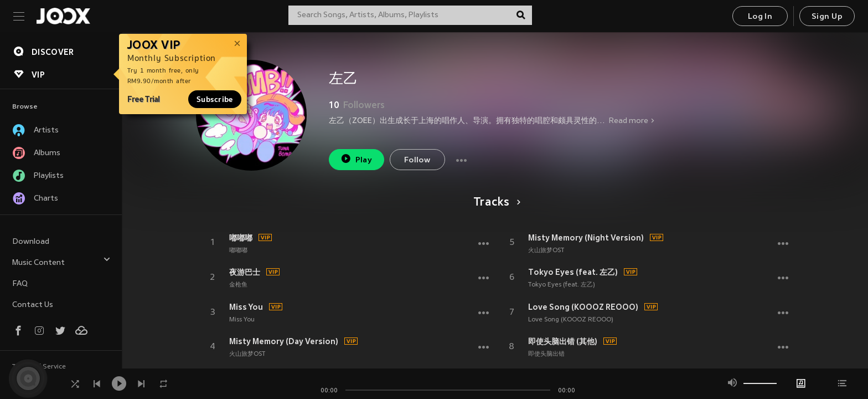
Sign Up (827, 17)
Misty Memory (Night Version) (586, 238)
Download (31, 242)
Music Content (61, 261)
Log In (760, 17)
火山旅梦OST (247, 354)
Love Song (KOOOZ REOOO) (583, 307)
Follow (417, 160)
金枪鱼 (238, 285)
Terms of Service (39, 367)
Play (356, 159)
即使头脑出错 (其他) (563, 341)
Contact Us (33, 305)
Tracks (495, 203)
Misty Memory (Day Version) (284, 341)
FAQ (20, 284)
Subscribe (215, 99)
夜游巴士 (245, 272)
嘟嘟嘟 (241, 238)
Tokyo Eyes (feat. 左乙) (573, 272)
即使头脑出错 (546, 354)
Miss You (246, 307)
